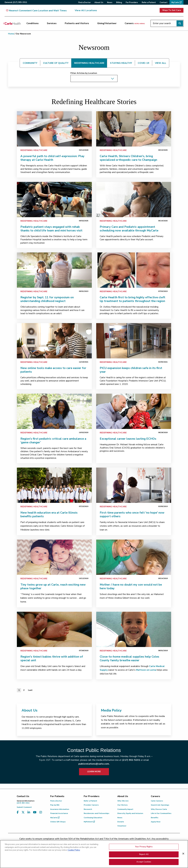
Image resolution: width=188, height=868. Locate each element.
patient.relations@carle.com (143, 842)
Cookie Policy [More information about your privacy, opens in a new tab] (74, 863)
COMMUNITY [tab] (30, 63)
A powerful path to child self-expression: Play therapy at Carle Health (52, 158)
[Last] (30, 690)
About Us (30, 710)
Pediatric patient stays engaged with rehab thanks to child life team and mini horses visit (51, 229)
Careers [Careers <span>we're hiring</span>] (135, 23)
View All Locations (86, 10)
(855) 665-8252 (114, 842)
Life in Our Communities (161, 813)
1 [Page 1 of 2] (19, 690)
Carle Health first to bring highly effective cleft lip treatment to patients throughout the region (132, 299)
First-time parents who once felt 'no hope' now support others (132, 514)
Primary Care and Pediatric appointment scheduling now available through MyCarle (129, 229)
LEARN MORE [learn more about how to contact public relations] (94, 772)
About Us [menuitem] (99, 2)
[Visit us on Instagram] (41, 812)
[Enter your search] (167, 23)
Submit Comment (24, 807)
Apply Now (156, 822)
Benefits (155, 818)
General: (16, 2)
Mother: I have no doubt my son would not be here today (131, 586)
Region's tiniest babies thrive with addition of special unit (52, 658)
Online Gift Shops (58, 822)
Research (88, 809)
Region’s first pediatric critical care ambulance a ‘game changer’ (53, 441)
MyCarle (55, 818)
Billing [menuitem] (119, 2)
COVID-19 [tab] (143, 63)
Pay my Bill (55, 805)
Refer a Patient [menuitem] (149, 2)
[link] (54, 129)
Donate (121, 822)
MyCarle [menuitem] (175, 2)
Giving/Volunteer (107, 23)
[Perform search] (180, 23)
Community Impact (125, 809)
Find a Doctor (56, 801)
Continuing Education (93, 818)
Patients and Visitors (77, 23)
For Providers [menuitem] (132, 2)
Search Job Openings (160, 805)
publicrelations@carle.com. (94, 764)
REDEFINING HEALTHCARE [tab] (89, 63)
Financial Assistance (59, 813)
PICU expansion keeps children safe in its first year (131, 370)
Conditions (33, 23)
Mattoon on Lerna (146, 670)
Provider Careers (91, 805)
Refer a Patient (90, 801)
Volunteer (122, 826)
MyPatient (89, 822)
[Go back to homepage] (12, 23)
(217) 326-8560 (81, 842)
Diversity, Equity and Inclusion (130, 813)
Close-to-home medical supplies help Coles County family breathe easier (129, 658)
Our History (122, 805)
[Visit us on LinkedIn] (29, 812)
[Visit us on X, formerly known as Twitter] (23, 812)
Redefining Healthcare (34, 150)
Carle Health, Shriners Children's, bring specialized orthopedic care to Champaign (128, 158)
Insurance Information (60, 809)
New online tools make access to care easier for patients (53, 370)
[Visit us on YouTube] (35, 812)
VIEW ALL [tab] (161, 63)
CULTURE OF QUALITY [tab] (56, 63)
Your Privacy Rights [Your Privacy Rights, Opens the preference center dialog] (144, 859)
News (120, 818)
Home (11, 34)
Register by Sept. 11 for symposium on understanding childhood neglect (47, 299)
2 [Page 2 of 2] (24, 690)
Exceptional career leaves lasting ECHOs (128, 439)
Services (52, 23)
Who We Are (123, 801)
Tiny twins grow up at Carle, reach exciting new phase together (53, 586)
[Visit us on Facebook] (18, 812)
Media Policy (111, 710)
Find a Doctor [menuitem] (84, 2)
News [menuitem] (110, 2)
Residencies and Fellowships (96, 813)
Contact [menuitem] (164, 2)
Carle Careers (157, 801)
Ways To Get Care (172, 10)
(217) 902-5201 (131, 760)
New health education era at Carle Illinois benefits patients (49, 514)
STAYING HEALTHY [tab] (121, 63)
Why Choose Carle (159, 809)
